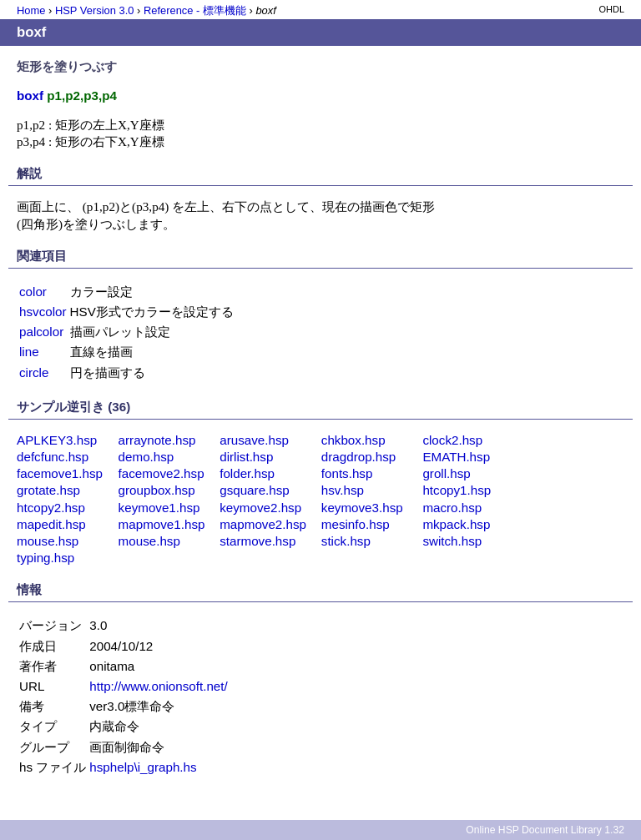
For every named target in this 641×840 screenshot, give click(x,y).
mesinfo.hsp (356, 524)
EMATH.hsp (456, 457)
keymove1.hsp (159, 508)
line (29, 352)
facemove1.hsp (60, 473)
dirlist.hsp (246, 457)
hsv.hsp (343, 490)
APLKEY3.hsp (57, 440)
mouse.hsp (48, 541)
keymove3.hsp (362, 508)
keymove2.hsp (260, 508)
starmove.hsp (257, 541)
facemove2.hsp (162, 473)
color (33, 292)
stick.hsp (346, 541)
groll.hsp (446, 473)
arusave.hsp (254, 440)
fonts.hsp (347, 473)
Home (31, 10)
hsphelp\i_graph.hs (143, 767)
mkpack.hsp (456, 524)
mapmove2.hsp (263, 524)
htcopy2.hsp (51, 508)
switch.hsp (452, 541)
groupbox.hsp (157, 490)
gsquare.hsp (255, 490)
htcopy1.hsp (457, 490)
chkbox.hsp (353, 440)
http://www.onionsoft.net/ (158, 686)
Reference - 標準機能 (195, 10)
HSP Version (94, 10)
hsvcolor (43, 312)
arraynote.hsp (157, 440)
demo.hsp (146, 457)
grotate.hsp (48, 490)
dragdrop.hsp (359, 457)
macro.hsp (452, 508)
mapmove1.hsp (162, 524)
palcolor (41, 332)
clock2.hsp (452, 440)
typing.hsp (45, 558)
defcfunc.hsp (53, 457)
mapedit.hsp (51, 524)
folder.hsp (247, 473)
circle (34, 372)
